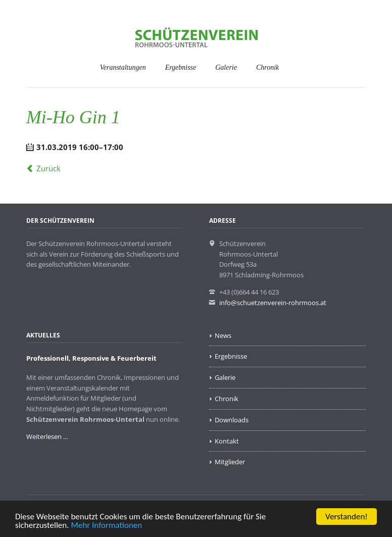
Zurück (48, 168)
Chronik (267, 67)
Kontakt (227, 441)
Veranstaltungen (123, 67)
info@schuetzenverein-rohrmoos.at (273, 303)
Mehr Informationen (106, 526)
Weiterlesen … (47, 436)
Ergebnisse (181, 67)
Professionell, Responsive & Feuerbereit (91, 358)
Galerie (226, 67)
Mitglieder (230, 462)
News (223, 335)
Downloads (232, 420)
